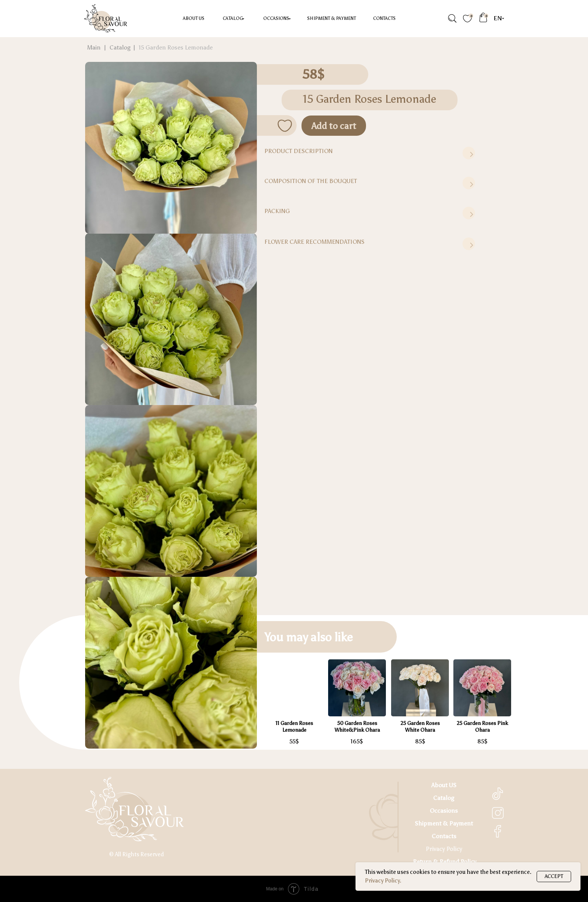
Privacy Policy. (383, 881)
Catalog (233, 18)
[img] (452, 19)
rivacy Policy (446, 849)
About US (194, 18)
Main (94, 47)
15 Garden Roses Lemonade (176, 47)
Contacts (384, 18)
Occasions (444, 811)
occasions (276, 18)
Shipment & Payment (331, 18)
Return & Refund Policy (445, 862)
